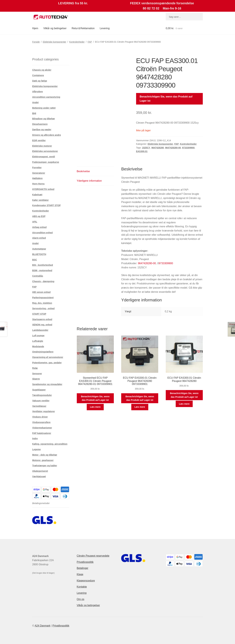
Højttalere (37, 178)
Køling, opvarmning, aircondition (50, 444)
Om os (81, 599)
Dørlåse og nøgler (42, 130)
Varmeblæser (39, 406)
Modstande (38, 346)
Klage (80, 574)
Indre (35, 438)
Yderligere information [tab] (89, 181)
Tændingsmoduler (42, 395)
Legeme (36, 449)
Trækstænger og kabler (45, 466)
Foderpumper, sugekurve (46, 162)
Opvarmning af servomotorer (48, 357)
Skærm (36, 379)
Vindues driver (40, 417)
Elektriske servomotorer (45, 151)
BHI (34, 113)
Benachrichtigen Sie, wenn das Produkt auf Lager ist (166, 99)
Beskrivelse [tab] (83, 171)
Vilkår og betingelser (55, 28)
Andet (35, 102)
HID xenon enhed (41, 292)
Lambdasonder (40, 330)
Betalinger (83, 568)
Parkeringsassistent (43, 298)
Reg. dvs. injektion (42, 303)
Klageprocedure (86, 581)
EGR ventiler (39, 140)
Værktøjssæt (39, 476)
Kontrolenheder (77, 42)
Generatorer (39, 173)
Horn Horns (38, 184)
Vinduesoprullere (41, 422)
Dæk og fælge (40, 81)
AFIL (35, 222)
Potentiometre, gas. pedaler (47, 363)
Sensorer (37, 374)
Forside (36, 42)
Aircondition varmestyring (46, 97)
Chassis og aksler (42, 70)
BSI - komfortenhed (43, 265)
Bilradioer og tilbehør (44, 119)
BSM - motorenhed (42, 270)
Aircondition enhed (42, 233)
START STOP (39, 314)
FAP (90, 42)
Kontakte (82, 587)
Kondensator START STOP (46, 205)
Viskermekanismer (42, 428)
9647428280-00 (173, 148)
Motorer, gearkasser (43, 460)
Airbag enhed (39, 227)
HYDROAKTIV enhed (43, 189)
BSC (35, 260)
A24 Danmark (42, 626)
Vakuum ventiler (41, 401)
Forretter (37, 168)
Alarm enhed (39, 238)
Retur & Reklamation (83, 28)
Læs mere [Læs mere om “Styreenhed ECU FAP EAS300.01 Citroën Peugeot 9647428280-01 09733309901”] (95, 407)
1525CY (146, 148)
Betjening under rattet (44, 108)
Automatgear (39, 249)
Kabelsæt (37, 195)
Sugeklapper (39, 390)
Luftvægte (38, 341)
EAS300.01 (142, 151)
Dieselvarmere (40, 124)
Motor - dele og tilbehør (45, 455)
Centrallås (38, 276)
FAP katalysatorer (42, 433)
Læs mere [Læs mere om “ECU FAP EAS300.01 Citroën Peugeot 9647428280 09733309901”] (140, 407)
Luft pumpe (38, 336)
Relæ (35, 368)
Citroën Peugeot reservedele (93, 556)
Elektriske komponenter (55, 42)
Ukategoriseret (40, 471)
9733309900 (188, 148)
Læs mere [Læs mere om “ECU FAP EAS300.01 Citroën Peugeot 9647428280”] (184, 404)
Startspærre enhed (42, 319)
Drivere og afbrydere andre (47, 135)
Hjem (35, 28)
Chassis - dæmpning (43, 281)
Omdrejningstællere (43, 352)
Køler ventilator (40, 200)
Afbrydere (38, 92)
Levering (105, 28)
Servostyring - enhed (43, 308)
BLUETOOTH (39, 254)
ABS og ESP (39, 216)
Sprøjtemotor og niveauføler (47, 384)
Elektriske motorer (42, 146)
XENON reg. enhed (42, 325)
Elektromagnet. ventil (44, 157)
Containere (38, 75)
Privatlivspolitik (85, 562)
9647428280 (158, 148)
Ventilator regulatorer (44, 411)
